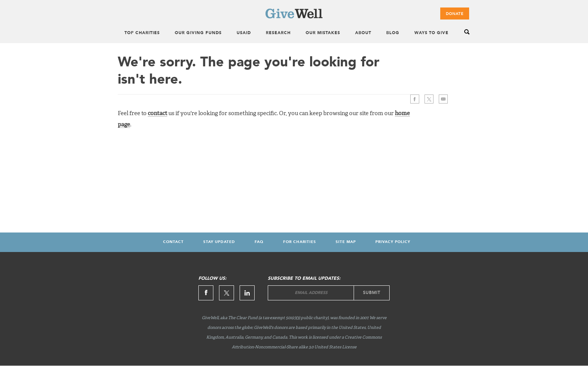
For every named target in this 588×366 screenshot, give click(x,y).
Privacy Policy (393, 242)
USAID (244, 33)
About (363, 33)
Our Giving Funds (198, 33)
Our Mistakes (323, 33)
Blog (393, 33)
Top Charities (142, 33)
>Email (443, 99)
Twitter (429, 99)
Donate (455, 14)
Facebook (415, 99)
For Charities (300, 242)
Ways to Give (431, 33)
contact (157, 113)
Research (278, 33)
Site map (346, 242)
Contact (173, 242)
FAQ (259, 242)
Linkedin (247, 293)
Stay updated (219, 242)
